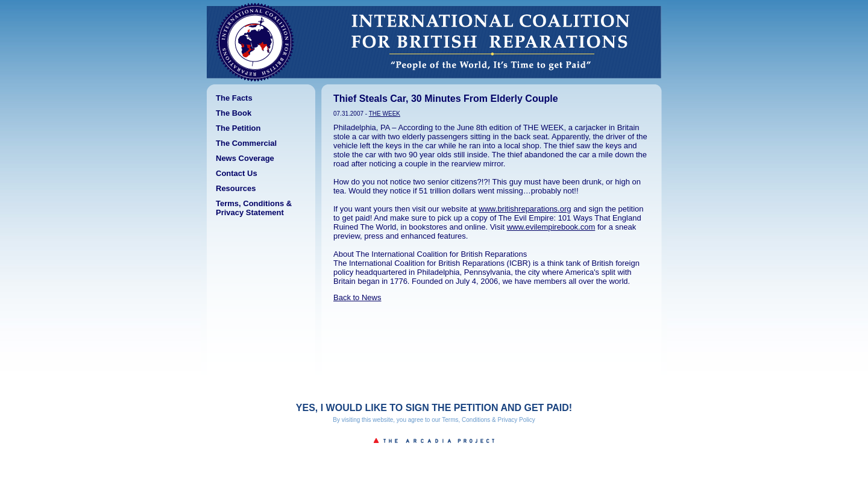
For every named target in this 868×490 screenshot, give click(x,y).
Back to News (357, 297)
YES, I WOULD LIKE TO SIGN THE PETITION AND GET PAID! (434, 408)
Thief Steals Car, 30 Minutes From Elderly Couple (446, 99)
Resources (236, 188)
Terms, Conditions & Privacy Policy (489, 420)
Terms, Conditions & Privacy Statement (254, 208)
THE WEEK (385, 114)
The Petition (238, 128)
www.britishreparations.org (525, 209)
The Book (234, 113)
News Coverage (245, 158)
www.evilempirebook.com (551, 227)
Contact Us (237, 173)
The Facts (234, 98)
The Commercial (246, 143)
